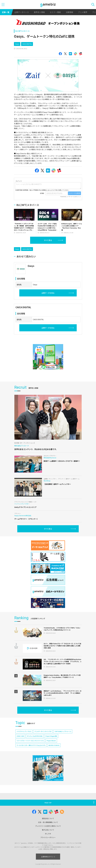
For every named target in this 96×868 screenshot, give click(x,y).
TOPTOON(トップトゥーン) (63, 731)
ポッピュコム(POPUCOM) (35, 736)
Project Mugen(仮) (51, 736)
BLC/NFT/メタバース (22, 31)
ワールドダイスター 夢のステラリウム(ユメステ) (31, 745)
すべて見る (48, 240)
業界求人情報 (39, 12)
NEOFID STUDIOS (54, 745)
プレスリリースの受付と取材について (48, 826)
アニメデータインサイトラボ (43, 731)
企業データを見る (48, 293)
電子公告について (48, 830)
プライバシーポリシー (48, 837)
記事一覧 (6, 12)
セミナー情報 (55, 12)
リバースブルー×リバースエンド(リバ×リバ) (30, 741)
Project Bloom (51, 741)
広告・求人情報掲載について (48, 822)
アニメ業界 (83, 12)
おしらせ (48, 834)
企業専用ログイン (48, 857)
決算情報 (69, 12)
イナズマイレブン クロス (24, 731)
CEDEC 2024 (20, 736)
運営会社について (48, 818)
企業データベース (22, 12)
